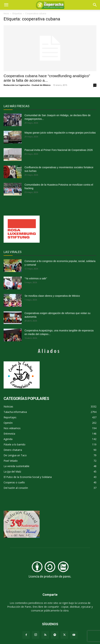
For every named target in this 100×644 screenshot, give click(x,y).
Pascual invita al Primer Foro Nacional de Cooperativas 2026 (59, 150)
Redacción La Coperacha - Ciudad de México (27, 85)
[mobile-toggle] (6, 5)
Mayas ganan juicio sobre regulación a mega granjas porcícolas (60, 133)
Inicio (6, 13)
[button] (95, 5)
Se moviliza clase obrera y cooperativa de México (52, 296)
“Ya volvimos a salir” (36, 278)
